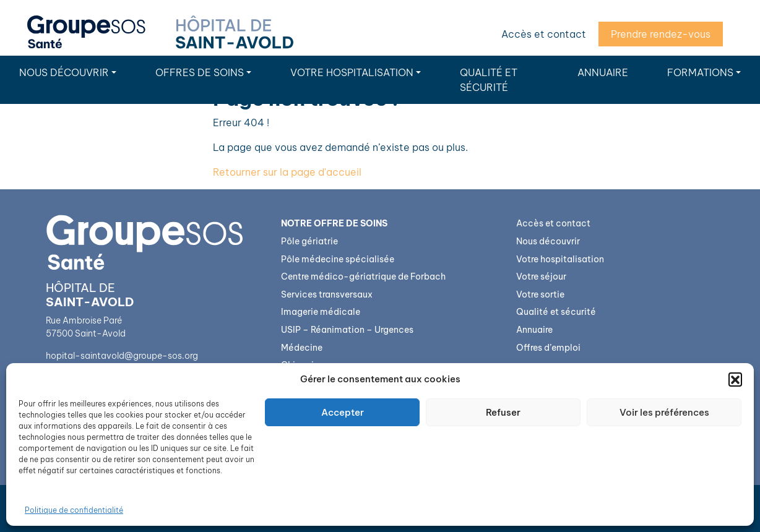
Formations (700, 72)
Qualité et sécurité (489, 80)
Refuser (503, 412)
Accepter (343, 412)
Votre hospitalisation (352, 72)
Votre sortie (540, 294)
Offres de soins (200, 72)
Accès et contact (544, 34)
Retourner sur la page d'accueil (287, 172)
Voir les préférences (664, 412)
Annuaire (603, 72)
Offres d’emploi (548, 348)
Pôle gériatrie (309, 241)
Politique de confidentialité (74, 510)
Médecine (302, 348)
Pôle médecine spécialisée (338, 259)
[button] (735, 379)
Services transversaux (327, 294)
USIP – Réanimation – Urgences (347, 330)
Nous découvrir (64, 72)
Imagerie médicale (321, 312)
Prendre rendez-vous (661, 34)
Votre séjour (541, 277)
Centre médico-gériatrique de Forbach (363, 277)
